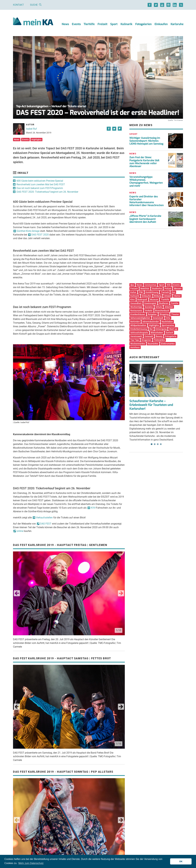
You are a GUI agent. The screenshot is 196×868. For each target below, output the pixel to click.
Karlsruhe (177, 24)
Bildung (158, 296)
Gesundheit (136, 303)
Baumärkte (153, 344)
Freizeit (102, 24)
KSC (169, 285)
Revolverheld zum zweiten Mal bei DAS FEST (41, 184)
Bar (151, 329)
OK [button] (181, 861)
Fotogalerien (143, 24)
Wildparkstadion (138, 325)
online (20, 531)
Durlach (169, 333)
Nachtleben (167, 322)
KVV (93, 508)
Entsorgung (161, 329)
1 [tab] (152, 444)
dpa (132, 285)
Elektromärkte (168, 344)
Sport (114, 24)
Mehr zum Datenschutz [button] (31, 863)
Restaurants (136, 311)
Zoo (173, 292)
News (65, 24)
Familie (175, 303)
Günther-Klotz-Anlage (28, 231)
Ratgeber (152, 314)
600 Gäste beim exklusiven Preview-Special (40, 181)
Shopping (164, 314)
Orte (168, 318)
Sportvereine (168, 325)
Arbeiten (169, 307)
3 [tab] (158, 444)
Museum (154, 300)
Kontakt (18, 5)
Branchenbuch (162, 311)
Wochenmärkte (138, 344)
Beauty (159, 336)
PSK (141, 292)
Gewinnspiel (150, 303)
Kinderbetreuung (139, 329)
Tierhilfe (89, 24)
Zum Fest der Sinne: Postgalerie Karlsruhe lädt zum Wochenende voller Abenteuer (144, 162)
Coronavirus (150, 285)
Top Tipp (135, 340)
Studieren (164, 303)
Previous (17, 593)
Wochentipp (136, 307)
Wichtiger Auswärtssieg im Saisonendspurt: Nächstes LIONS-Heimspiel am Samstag (146, 141)
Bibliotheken (157, 333)
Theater (175, 314)
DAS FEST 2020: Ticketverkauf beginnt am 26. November (47, 192)
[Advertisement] (156, 257)
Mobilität (145, 289)
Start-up (173, 329)
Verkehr (149, 311)
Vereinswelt (136, 336)
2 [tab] (155, 444)
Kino (133, 300)
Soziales (149, 307)
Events (76, 24)
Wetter (177, 296)
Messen (178, 289)
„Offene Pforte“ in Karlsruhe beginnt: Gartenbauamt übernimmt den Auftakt (145, 219)
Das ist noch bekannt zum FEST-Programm (40, 188)
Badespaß (142, 300)
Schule (159, 307)
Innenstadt (158, 318)
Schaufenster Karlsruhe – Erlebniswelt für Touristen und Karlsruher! (151, 405)
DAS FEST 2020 (40, 235)
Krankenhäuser (138, 314)
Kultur (133, 292)
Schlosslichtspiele (139, 333)
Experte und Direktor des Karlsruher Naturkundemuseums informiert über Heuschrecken (146, 201)
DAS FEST (46, 524)
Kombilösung (152, 292)
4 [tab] (161, 444)
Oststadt (149, 336)
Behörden (135, 322)
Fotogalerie (171, 336)
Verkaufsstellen (44, 518)
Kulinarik (126, 24)
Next (121, 593)
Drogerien (146, 340)
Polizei (168, 289)
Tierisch (165, 292)
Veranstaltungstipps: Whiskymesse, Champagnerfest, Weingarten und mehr (146, 181)
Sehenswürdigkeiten (140, 318)
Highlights (36, 140)
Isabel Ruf (31, 129)
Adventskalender (151, 322)
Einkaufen (161, 24)
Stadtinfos (157, 289)
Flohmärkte (159, 340)
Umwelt (168, 296)
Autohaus (135, 347)
